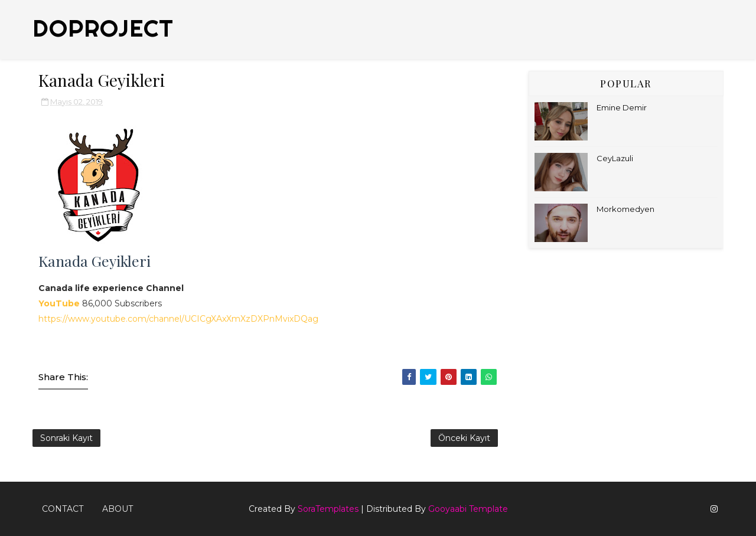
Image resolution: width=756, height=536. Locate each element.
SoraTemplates (328, 509)
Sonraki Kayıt (66, 438)
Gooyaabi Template (468, 509)
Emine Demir (622, 107)
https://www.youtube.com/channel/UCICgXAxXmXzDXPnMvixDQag (178, 319)
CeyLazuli (615, 158)
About (118, 509)
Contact (63, 509)
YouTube (60, 303)
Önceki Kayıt (464, 438)
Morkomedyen (625, 209)
